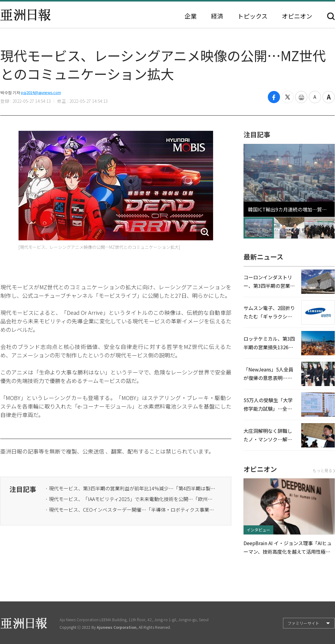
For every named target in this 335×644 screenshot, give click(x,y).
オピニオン (297, 16)
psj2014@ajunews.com (41, 92)
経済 (217, 16)
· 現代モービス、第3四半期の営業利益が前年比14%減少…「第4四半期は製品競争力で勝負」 (130, 488)
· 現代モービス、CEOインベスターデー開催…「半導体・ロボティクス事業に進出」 (130, 510)
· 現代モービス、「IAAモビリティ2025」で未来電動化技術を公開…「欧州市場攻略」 (130, 499)
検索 (331, 16)
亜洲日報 (26, 15)
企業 (191, 16)
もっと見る (324, 470)
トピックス (252, 16)
